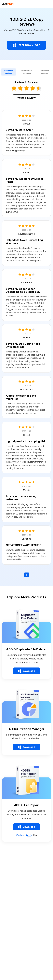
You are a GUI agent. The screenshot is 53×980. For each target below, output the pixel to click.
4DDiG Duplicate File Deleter (27, 649)
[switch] (29, 835)
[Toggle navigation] (49, 4)
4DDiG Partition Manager (26, 729)
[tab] (9, 72)
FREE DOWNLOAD (26, 45)
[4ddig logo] (8, 4)
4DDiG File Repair (27, 805)
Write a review (26, 98)
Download (27, 671)
